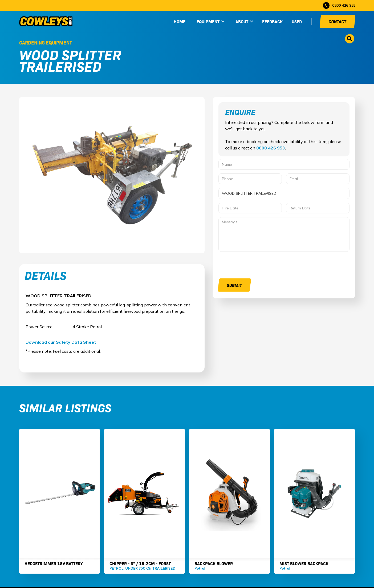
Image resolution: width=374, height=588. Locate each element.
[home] (46, 21)
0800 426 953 (271, 148)
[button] (211, 21)
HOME (180, 21)
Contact (338, 21)
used (297, 21)
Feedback (272, 21)
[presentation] (259, 266)
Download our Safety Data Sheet (61, 342)
